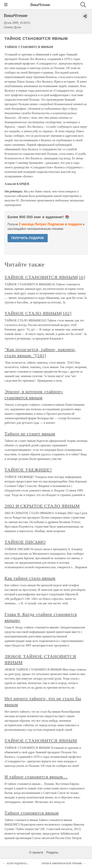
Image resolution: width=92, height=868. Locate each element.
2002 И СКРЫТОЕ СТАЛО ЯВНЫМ (42, 506)
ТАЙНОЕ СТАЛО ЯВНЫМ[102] (38, 313)
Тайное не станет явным (30, 434)
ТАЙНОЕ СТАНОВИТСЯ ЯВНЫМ (41, 741)
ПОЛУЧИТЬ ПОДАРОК (28, 238)
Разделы (52, 852)
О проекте (36, 852)
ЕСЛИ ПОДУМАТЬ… (18, 863)
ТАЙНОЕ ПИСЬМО (25, 542)
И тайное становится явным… (36, 777)
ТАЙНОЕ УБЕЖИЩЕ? (28, 470)
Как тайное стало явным (30, 578)
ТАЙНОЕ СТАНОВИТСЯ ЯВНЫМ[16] (45, 277)
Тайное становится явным (32, 813)
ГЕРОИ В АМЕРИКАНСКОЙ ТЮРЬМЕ (62, 863)
